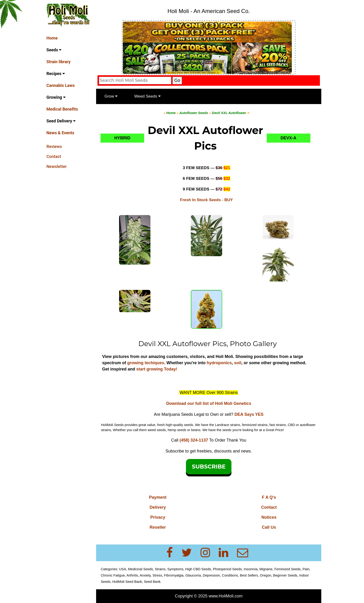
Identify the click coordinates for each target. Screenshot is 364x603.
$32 (227, 178)
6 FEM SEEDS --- (203, 178)
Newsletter (57, 166)
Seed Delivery (61, 121)
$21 (227, 168)
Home (52, 38)
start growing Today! (157, 369)
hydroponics (219, 363)
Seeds (54, 50)
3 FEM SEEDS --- (203, 168)
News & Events (60, 133)
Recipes (56, 74)
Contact (54, 156)
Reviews (54, 146)
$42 (227, 189)
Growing (56, 97)
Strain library (58, 62)
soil (238, 363)
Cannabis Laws (61, 85)
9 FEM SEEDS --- (203, 189)
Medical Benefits (62, 109)
